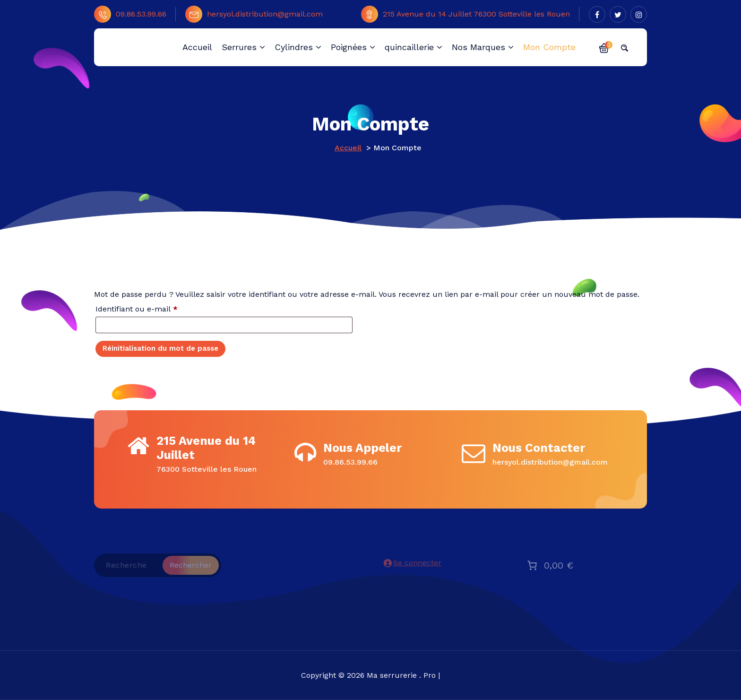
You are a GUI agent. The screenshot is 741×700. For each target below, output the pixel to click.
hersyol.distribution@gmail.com (254, 14)
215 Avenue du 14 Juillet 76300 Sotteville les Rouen (465, 14)
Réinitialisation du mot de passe (160, 348)
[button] (604, 47)
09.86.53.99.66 (130, 14)
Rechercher (191, 565)
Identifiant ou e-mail (156, 307)
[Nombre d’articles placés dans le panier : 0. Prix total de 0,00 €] (549, 565)
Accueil (348, 148)
